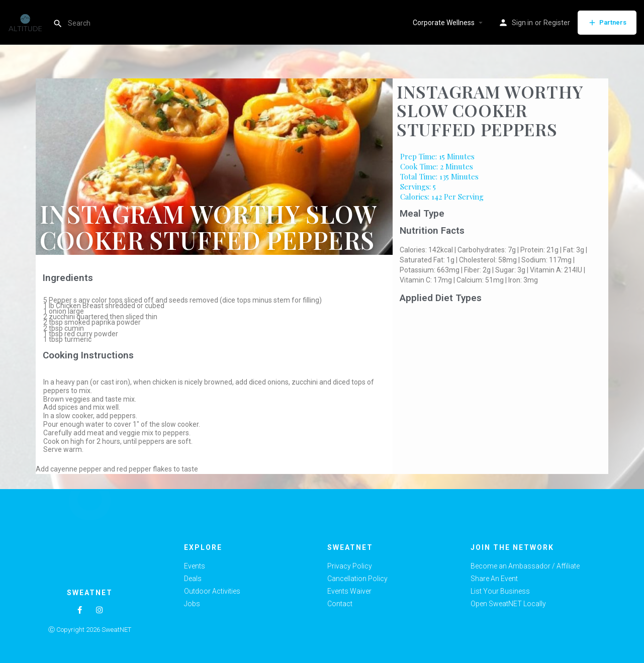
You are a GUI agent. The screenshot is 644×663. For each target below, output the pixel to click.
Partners (607, 23)
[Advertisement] (500, 383)
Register (557, 23)
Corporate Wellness (444, 23)
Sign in (522, 23)
